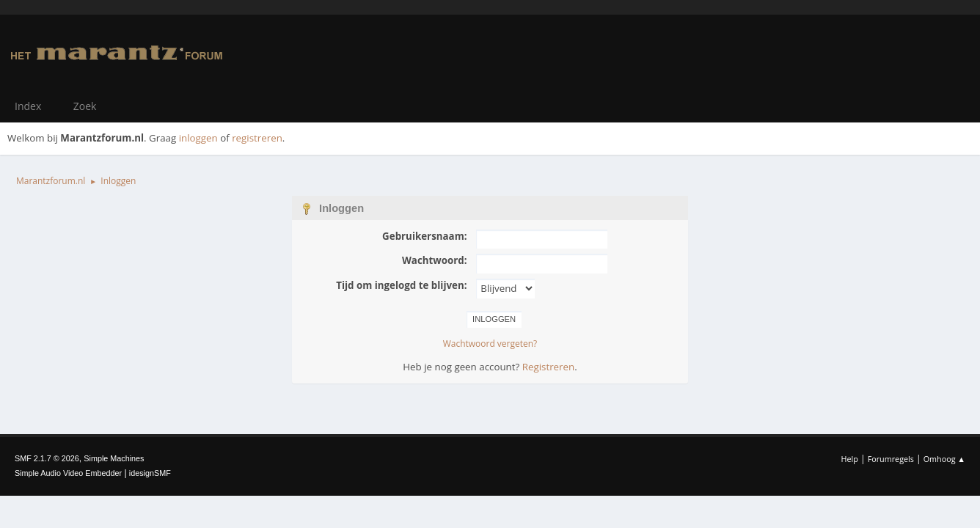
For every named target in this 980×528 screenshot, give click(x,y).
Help (849, 459)
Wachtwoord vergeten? (490, 344)
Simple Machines (114, 458)
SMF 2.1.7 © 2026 (47, 458)
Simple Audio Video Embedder (68, 473)
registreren (257, 138)
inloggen (198, 138)
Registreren (548, 367)
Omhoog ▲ (944, 459)
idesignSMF (150, 473)
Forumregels (891, 459)
